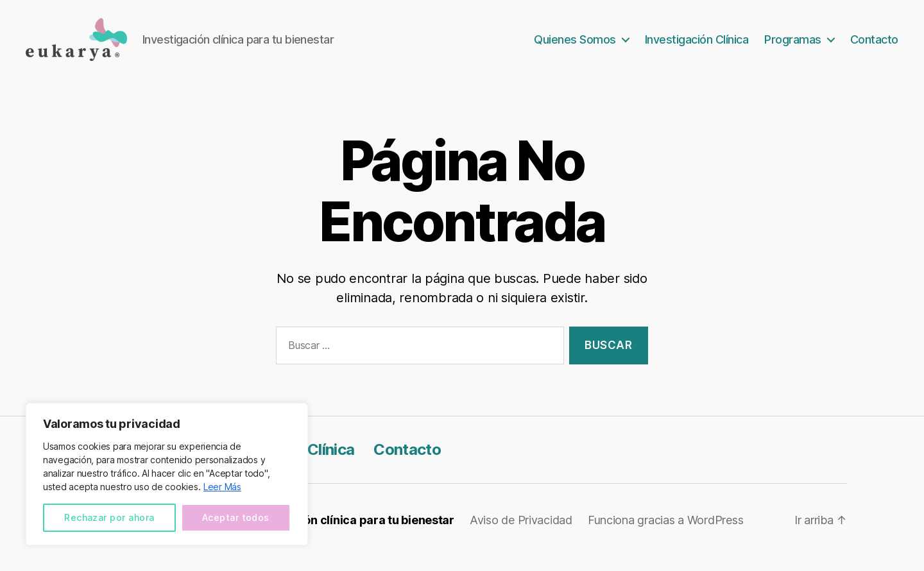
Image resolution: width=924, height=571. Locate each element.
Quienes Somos (575, 47)
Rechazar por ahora (109, 517)
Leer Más (222, 487)
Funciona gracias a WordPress (665, 535)
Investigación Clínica (697, 47)
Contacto (874, 47)
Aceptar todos (236, 517)
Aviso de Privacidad (521, 535)
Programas (793, 47)
